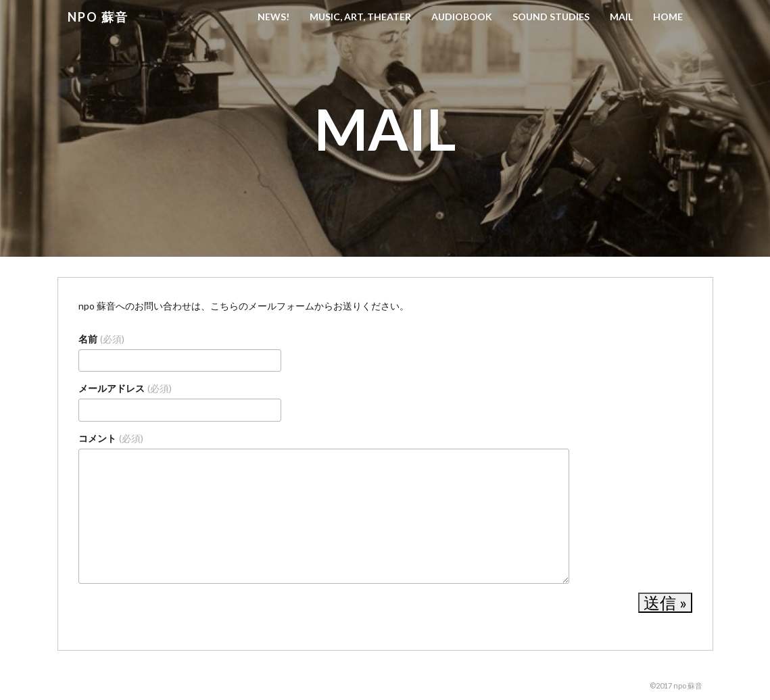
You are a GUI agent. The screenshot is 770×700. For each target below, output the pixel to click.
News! (273, 17)
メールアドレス (125, 388)
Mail (621, 17)
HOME (668, 17)
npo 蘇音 (98, 17)
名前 (101, 339)
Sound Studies (551, 17)
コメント (111, 438)
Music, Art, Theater (360, 17)
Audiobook (462, 17)
